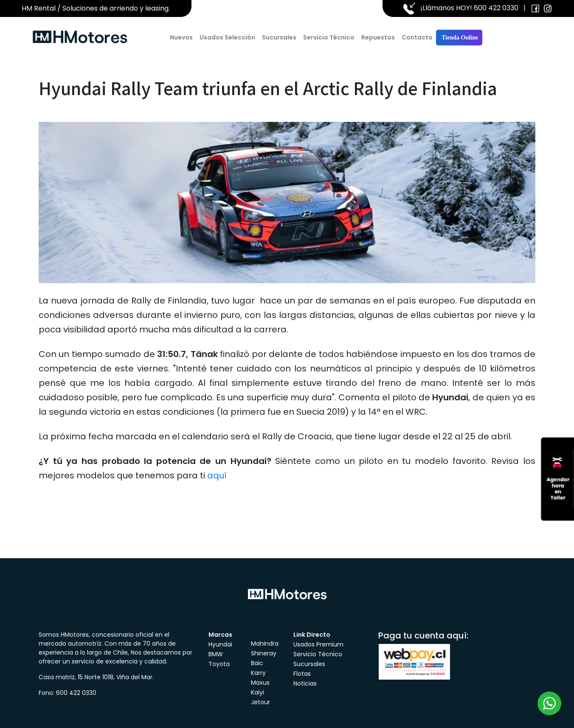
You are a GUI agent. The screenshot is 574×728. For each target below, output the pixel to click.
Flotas (302, 674)
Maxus (260, 683)
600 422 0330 (496, 8)
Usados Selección (227, 37)
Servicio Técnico (329, 37)
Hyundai (220, 644)
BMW (216, 654)
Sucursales (279, 37)
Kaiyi (257, 692)
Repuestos (378, 37)
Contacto (417, 37)
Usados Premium (318, 644)
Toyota (219, 664)
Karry (258, 673)
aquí (217, 475)
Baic (257, 663)
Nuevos (181, 37)
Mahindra (265, 644)
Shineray (264, 653)
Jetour (260, 702)
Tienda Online (459, 38)
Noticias (305, 683)
